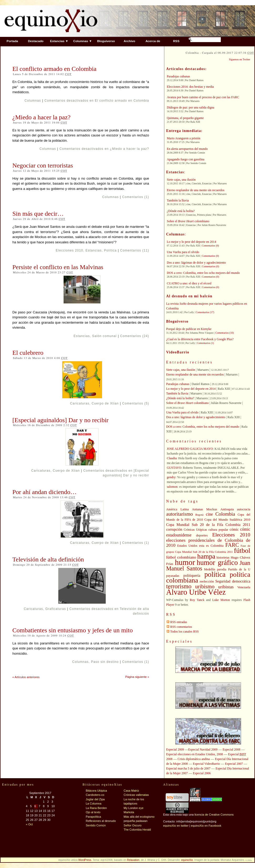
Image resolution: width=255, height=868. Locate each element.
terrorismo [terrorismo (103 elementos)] (179, 586)
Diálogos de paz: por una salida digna (190, 107)
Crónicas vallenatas (136, 795)
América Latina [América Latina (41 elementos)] (177, 509)
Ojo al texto (93, 812)
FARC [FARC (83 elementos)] (232, 545)
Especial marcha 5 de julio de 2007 (188, 768)
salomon (172, 487)
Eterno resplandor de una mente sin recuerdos (195, 190)
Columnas (33, 101)
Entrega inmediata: (184, 131)
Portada (12, 41)
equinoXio (187, 860)
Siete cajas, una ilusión (181, 180)
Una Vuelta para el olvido (183, 252)
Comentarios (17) (205, 312)
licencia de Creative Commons (214, 815)
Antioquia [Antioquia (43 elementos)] (227, 509)
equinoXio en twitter (176, 826)
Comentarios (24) (135, 336)
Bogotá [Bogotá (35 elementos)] (199, 515)
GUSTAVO (174, 468)
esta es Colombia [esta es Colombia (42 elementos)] (211, 546)
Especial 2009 (175, 749)
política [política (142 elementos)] (215, 574)
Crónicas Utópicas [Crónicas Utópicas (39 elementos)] (195, 530)
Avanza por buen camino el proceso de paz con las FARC (203, 97)
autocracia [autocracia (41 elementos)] (244, 509)
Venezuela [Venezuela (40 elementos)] (244, 587)
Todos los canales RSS (184, 632)
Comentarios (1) (136, 197)
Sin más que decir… (38, 214)
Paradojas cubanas (178, 76)
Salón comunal (104, 336)
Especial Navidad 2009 (203, 749)
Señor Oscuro (132, 825)
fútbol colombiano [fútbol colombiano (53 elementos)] (181, 557)
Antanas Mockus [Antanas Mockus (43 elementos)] (205, 509)
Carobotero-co (95, 795)
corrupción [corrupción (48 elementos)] (174, 529)
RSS (176, 41)
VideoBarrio (178, 352)
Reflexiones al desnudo (101, 821)
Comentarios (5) (136, 403)
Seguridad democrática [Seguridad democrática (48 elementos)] (233, 581)
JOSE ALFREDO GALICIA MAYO (190, 449)
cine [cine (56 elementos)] (209, 514)
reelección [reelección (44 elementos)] (207, 581)
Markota (129, 812)
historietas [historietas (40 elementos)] (223, 558)
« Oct (29, 824)
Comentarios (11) (135, 250)
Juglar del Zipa (95, 799)
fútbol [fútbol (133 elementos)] (242, 551)
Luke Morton (221, 600)
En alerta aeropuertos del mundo (187, 149)
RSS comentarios (181, 627)
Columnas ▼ (82, 41)
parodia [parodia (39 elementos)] (221, 569)
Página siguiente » (137, 677)
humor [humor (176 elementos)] (185, 562)
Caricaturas (80, 403)
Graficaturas (55, 609)
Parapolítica (93, 817)
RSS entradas (178, 622)
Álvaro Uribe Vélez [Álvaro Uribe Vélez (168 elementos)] (196, 592)
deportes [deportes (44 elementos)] (202, 535)
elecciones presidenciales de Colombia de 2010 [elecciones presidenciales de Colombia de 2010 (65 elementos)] (208, 543)
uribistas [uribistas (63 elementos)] (226, 587)
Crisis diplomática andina (194, 759)
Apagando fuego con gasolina (185, 159)
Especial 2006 (202, 773)
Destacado (36, 41)
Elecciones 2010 (69, 250)
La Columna (93, 803)
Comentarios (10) (225, 333)
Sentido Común (96, 825)
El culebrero (28, 353)
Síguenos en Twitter (240, 59)
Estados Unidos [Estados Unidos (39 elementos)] (187, 546)
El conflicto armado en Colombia (54, 69)
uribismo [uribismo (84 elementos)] (205, 586)
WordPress (85, 860)
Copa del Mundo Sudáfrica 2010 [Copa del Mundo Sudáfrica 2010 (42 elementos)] (227, 520)
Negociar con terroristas (43, 165)
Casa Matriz (131, 791)
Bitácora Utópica (96, 791)
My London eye (133, 808)
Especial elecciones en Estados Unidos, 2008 (195, 754)
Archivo (130, 41)
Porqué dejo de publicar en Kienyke (189, 329)
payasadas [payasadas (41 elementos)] (173, 576)
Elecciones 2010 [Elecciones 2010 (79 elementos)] (231, 535)
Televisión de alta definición (48, 559)
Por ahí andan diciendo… (45, 492)
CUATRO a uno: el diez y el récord (189, 283)
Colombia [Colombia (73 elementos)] (225, 514)
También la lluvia (178, 200)
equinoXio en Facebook (206, 826)
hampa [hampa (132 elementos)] (206, 556)
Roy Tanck (197, 600)
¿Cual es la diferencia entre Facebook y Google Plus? (200, 339)
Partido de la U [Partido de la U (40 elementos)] (239, 569)
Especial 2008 (232, 749)
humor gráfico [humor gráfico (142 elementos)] (217, 563)
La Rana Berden (96, 808)
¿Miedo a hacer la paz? (41, 117)
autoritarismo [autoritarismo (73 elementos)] (180, 514)
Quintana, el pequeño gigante (185, 118)
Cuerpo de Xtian (105, 403)
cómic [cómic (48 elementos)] (234, 529)
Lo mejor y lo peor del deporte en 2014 (191, 242)
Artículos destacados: (186, 69)
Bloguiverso (106, 41)
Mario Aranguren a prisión (183, 138)
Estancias (94, 250)
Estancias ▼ (59, 41)
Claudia (172, 458)
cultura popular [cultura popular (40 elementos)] (218, 530)
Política (110, 250)
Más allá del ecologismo (139, 817)
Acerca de (153, 41)
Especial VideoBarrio (206, 764)
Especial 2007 (234, 764)
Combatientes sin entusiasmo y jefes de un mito (73, 630)
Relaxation (133, 860)
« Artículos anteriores (26, 677)
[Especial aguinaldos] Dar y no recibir (60, 420)
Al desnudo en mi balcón (189, 296)
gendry (171, 477)
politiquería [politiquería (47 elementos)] (192, 576)
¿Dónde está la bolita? (181, 211)
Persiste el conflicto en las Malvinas (58, 267)
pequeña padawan (136, 821)
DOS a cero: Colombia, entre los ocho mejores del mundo (203, 273)
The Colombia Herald (137, 830)
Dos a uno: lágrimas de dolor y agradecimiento (196, 263)
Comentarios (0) (210, 246)
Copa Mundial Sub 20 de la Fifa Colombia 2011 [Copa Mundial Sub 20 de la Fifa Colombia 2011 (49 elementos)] (208, 525)
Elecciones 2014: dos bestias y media (190, 87)
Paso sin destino (105, 662)
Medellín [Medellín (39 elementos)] (210, 569)
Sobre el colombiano (188, 221)
